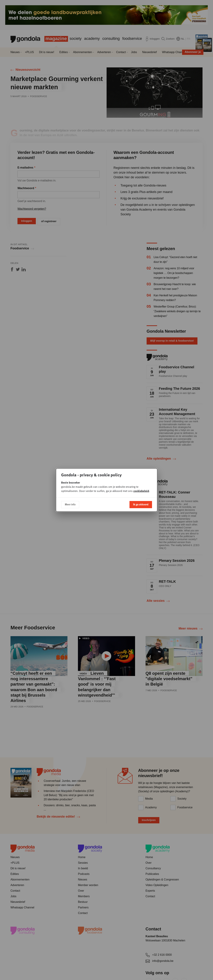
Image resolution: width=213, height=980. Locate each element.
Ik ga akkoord (141, 504)
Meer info (70, 504)
